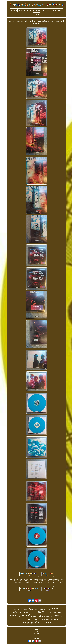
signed (26, 615)
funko (48, 622)
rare (57, 616)
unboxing (33, 613)
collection (20, 609)
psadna (54, 619)
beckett (13, 616)
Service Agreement (37, 636)
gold (51, 613)
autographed (30, 622)
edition (48, 609)
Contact (37, 631)
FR (38, 638)
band (52, 616)
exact (48, 620)
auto (59, 612)
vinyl (31, 619)
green (47, 613)
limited (34, 616)
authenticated (43, 616)
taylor (41, 623)
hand (31, 609)
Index (37, 629)
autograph (18, 612)
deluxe (26, 612)
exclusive (42, 609)
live (26, 620)
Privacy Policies (37, 633)
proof (37, 619)
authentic (21, 620)
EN (35, 638)
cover (17, 620)
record (40, 612)
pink (62, 616)
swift (19, 616)
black (26, 609)
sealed (15, 610)
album (56, 609)
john (55, 613)
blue (36, 609)
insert (43, 620)
